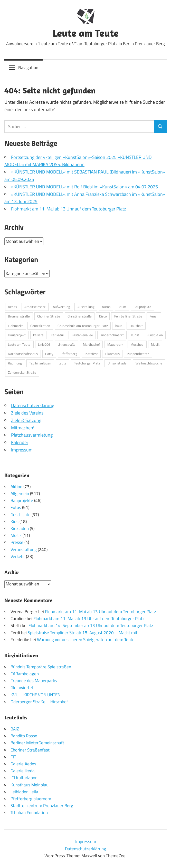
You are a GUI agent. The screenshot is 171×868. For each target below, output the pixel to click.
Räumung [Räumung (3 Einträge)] (15, 363)
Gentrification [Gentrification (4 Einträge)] (40, 326)
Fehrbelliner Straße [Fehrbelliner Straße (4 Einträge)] (128, 316)
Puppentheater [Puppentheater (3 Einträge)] (138, 354)
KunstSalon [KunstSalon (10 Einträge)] (155, 335)
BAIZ (15, 729)
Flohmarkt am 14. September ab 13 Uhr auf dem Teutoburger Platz (91, 625)
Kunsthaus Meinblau (30, 785)
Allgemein (20, 494)
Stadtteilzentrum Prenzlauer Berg (42, 806)
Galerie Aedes (23, 764)
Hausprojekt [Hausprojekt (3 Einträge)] (17, 335)
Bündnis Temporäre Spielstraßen (41, 667)
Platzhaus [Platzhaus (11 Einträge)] (112, 354)
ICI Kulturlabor (24, 778)
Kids (15, 522)
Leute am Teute (86, 33)
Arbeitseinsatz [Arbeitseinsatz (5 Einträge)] (35, 307)
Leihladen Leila (24, 792)
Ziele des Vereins (27, 413)
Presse (17, 542)
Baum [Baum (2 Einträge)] (122, 307)
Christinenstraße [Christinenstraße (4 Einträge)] (80, 316)
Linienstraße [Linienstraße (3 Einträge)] (66, 344)
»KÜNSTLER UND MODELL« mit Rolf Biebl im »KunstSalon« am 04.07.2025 (84, 187)
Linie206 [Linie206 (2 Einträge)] (44, 344)
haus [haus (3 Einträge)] (119, 326)
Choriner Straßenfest (30, 750)
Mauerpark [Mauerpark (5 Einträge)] (115, 344)
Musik (16, 535)
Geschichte (21, 515)
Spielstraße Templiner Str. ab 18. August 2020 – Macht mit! (83, 633)
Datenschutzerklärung (33, 405)
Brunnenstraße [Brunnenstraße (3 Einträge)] (19, 316)
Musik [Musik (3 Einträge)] (155, 344)
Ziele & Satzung (26, 420)
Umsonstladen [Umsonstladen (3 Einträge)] (118, 363)
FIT (13, 757)
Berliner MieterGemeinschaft (37, 743)
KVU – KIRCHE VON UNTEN (35, 695)
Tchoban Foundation (29, 813)
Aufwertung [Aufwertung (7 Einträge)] (61, 307)
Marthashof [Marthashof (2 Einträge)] (91, 344)
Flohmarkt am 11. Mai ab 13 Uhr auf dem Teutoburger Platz (69, 209)
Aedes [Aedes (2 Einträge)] (12, 307)
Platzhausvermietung (32, 435)
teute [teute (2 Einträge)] (63, 363)
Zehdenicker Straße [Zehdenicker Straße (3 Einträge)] (22, 372)
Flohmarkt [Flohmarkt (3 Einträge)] (15, 326)
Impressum (22, 450)
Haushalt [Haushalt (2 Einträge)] (136, 326)
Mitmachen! (23, 428)
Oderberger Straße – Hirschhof (39, 702)
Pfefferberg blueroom (31, 799)
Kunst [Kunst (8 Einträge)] (135, 335)
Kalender (20, 442)
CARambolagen (25, 674)
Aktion (16, 487)
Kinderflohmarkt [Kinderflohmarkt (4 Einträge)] (112, 335)
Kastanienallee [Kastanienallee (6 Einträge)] (82, 335)
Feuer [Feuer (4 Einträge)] (154, 316)
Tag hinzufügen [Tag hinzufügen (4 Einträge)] (40, 363)
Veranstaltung (24, 549)
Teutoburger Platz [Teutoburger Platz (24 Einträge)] (87, 363)
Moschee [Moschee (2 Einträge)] (137, 344)
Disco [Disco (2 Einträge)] (103, 316)
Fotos (16, 507)
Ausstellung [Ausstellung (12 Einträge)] (86, 307)
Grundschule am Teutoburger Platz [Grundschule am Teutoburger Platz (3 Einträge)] (83, 326)
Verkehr (18, 556)
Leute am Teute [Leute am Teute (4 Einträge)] (19, 344)
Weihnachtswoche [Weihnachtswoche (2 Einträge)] (149, 363)
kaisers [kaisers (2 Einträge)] (38, 335)
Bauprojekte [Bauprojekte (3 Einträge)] (142, 307)
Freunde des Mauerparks (34, 681)
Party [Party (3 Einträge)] (49, 354)
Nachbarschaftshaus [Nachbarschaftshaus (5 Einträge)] (23, 354)
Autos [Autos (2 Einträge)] (106, 307)
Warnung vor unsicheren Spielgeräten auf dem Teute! (86, 640)
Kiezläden (20, 528)
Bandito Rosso (24, 736)
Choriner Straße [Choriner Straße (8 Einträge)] (49, 316)
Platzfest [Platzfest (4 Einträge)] (91, 354)
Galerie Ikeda (23, 771)
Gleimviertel (22, 688)
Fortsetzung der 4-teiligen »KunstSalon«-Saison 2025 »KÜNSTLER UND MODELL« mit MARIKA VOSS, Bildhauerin (78, 161)
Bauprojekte (22, 500)
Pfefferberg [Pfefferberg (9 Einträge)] (69, 354)
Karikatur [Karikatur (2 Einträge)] (58, 335)
